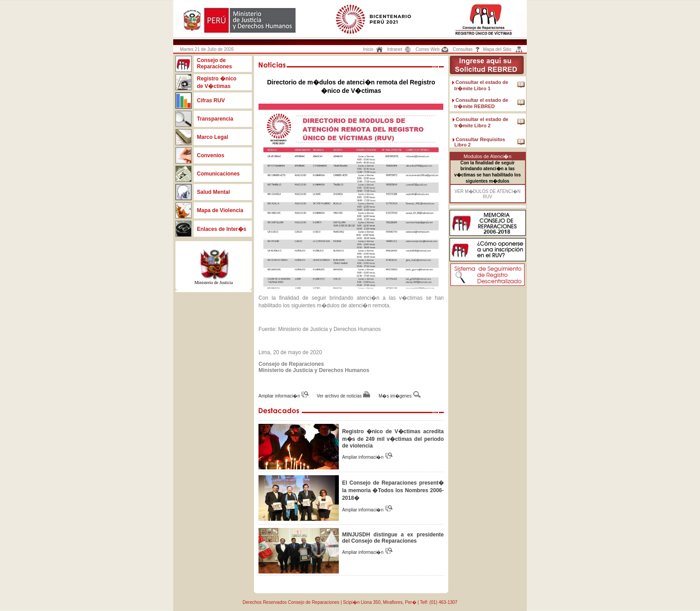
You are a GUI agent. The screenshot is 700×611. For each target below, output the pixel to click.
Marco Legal (213, 137)
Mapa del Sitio (497, 49)
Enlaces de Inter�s (222, 229)
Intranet (395, 49)
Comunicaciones (218, 174)
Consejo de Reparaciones (215, 63)
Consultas (462, 49)
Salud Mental (213, 192)
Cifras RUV (211, 100)
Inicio (368, 49)
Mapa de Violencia (220, 210)
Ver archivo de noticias (340, 396)
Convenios (210, 155)
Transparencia (215, 119)
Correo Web (428, 49)
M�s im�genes (395, 396)
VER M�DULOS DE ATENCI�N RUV (487, 194)
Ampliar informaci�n (280, 396)
